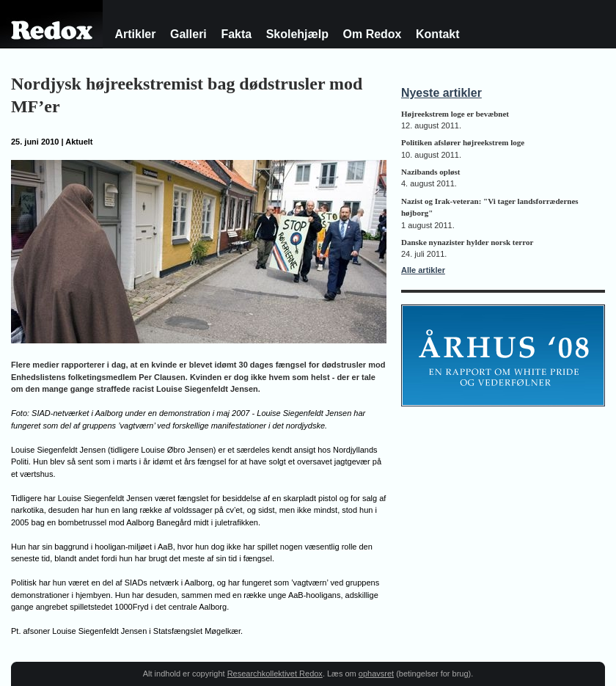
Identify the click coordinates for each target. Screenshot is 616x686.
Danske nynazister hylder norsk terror (467, 242)
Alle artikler (423, 270)
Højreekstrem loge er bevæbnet (455, 114)
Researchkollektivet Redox (275, 674)
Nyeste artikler (441, 93)
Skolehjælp (297, 34)
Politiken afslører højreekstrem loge (463, 142)
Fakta (236, 34)
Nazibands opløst (430, 172)
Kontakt (438, 34)
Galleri (188, 34)
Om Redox (373, 34)
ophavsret (376, 674)
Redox (51, 36)
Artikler (136, 34)
